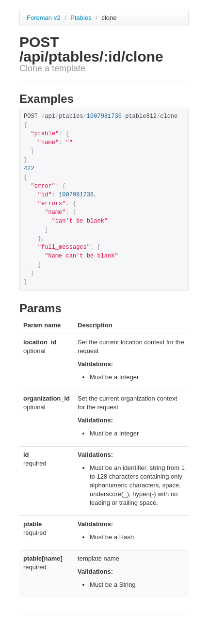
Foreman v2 (43, 18)
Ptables (82, 18)
